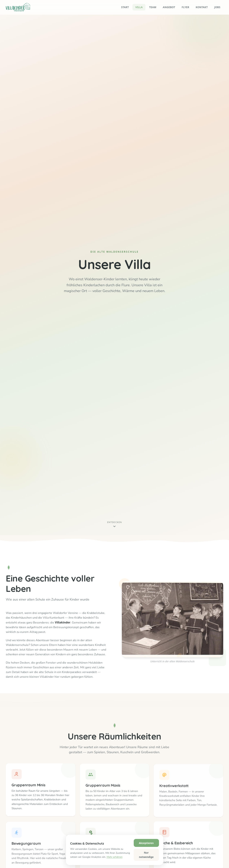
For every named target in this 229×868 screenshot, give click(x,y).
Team (153, 7)
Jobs (217, 7)
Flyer (186, 7)
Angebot (169, 7)
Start (125, 7)
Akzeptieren (146, 862)
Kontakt (202, 7)
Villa (139, 7)
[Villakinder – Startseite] (18, 7)
